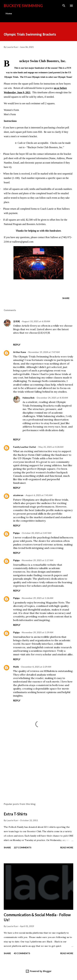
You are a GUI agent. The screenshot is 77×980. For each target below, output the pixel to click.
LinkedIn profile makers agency (54, 510)
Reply (17, 345)
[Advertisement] (38, 771)
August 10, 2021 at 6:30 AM (36, 321)
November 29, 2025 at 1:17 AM (38, 560)
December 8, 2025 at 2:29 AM (36, 667)
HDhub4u (49, 671)
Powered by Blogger (38, 971)
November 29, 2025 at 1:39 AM (38, 632)
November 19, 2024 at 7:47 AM (44, 352)
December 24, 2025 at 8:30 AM (52, 398)
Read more (67, 847)
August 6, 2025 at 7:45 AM (39, 495)
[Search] (64, 6)
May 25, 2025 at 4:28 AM (51, 447)
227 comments (23, 847)
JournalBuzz (20, 565)
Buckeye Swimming (23, 6)
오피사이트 (44, 333)
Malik (16, 667)
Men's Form (10, 114)
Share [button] (66, 298)
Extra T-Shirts (15, 814)
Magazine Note (55, 602)
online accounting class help (39, 385)
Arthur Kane (20, 352)
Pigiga (16, 533)
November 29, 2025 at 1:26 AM (38, 598)
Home (9, 13)
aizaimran (18, 495)
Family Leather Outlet (25, 447)
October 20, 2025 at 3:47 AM (37, 533)
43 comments (22, 953)
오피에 (16, 321)
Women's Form (11, 110)
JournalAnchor (22, 637)
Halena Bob (28, 398)
